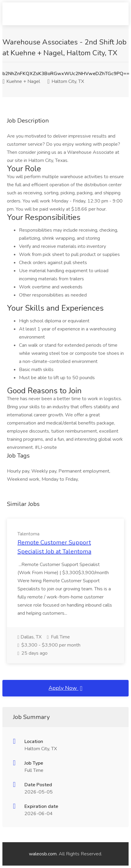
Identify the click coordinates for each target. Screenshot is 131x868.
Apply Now (65, 688)
